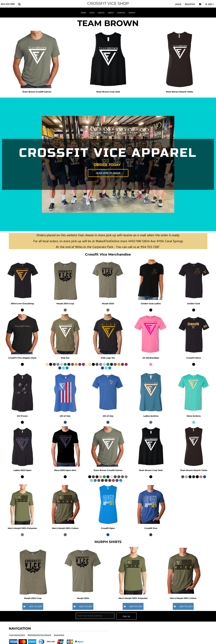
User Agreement (17, 635)
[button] (19, 4)
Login (178, 4)
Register (190, 4)
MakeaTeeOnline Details (39, 635)
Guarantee (59, 635)
